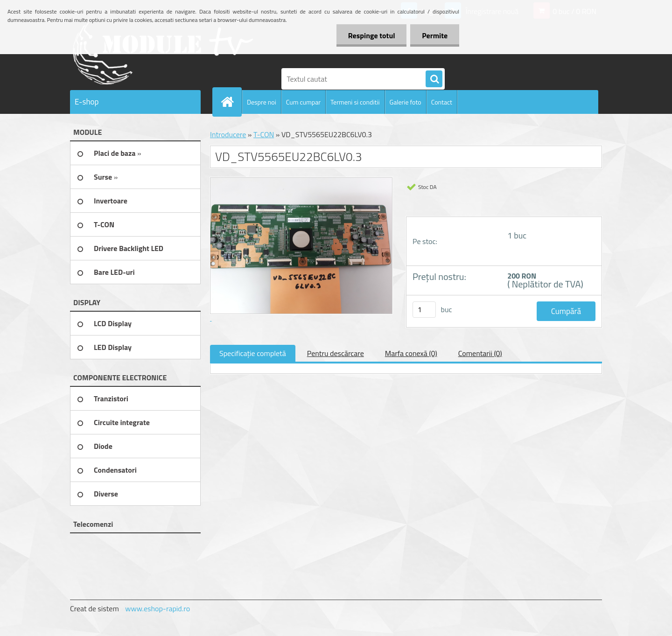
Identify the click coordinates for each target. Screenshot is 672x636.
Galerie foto (406, 102)
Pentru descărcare (336, 353)
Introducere (228, 134)
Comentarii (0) (480, 353)
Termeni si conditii (355, 102)
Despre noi (262, 102)
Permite (435, 35)
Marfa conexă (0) (411, 353)
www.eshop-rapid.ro (157, 608)
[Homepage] (231, 102)
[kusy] (424, 310)
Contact (442, 102)
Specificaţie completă (253, 353)
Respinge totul (371, 35)
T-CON (264, 134)
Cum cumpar (303, 102)
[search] (434, 79)
